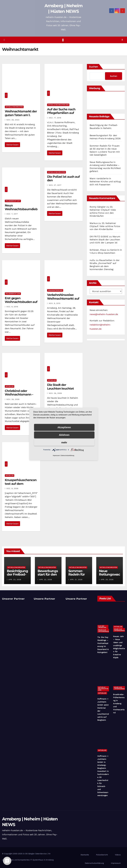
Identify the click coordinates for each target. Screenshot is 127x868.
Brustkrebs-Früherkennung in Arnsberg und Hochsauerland (119, 704)
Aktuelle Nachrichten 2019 (103, 689)
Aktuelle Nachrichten (14, 107)
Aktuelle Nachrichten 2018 (58, 105)
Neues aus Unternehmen (103, 631)
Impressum (116, 863)
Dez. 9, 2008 (12, 488)
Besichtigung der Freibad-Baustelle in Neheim (17, 576)
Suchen (93, 67)
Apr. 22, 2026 (46, 580)
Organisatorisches (55, 290)
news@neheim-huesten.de (104, 314)
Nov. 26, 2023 (13, 120)
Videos (118, 855)
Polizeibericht (102, 855)
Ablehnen (64, 435)
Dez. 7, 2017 (12, 214)
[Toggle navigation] (63, 40)
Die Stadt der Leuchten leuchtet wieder (60, 388)
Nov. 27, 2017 (55, 185)
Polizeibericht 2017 (13, 201)
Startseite (85, 855)
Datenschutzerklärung (94, 863)
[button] (122, 40)
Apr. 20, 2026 (107, 580)
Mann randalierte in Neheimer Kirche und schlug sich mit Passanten (105, 182)
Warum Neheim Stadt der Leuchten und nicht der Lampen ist (105, 240)
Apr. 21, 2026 (76, 580)
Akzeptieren (64, 427)
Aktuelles (10, 386)
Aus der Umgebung (102, 627)
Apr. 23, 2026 (15, 580)
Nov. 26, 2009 (13, 399)
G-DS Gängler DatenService (35, 854)
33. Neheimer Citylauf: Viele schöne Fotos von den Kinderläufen (105, 226)
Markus (94, 223)
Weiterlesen (12, 145)
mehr (64, 442)
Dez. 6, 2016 (12, 307)
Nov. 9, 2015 (55, 303)
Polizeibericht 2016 (13, 294)
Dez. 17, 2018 (55, 118)
